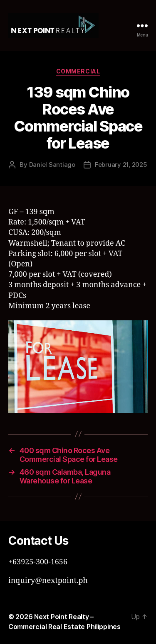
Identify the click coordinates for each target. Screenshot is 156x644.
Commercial (78, 71)
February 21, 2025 (121, 165)
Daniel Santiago (52, 165)
